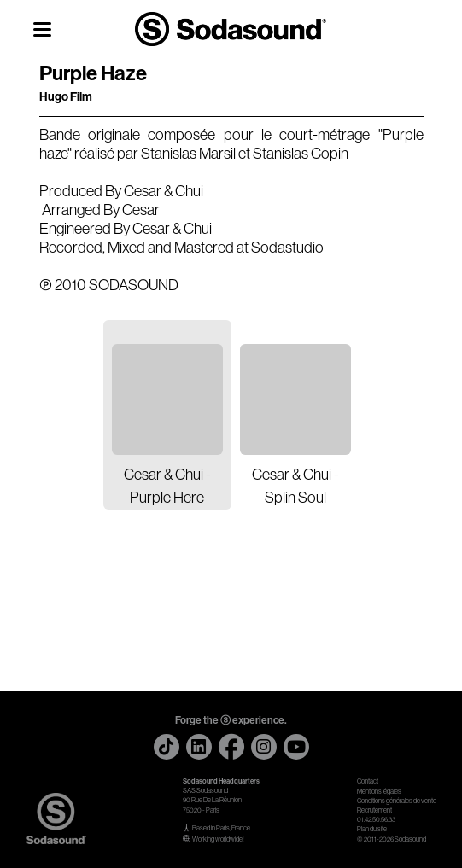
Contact (368, 781)
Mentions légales (379, 792)
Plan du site (372, 829)
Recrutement (374, 810)
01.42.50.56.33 (376, 820)
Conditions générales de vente (397, 801)
